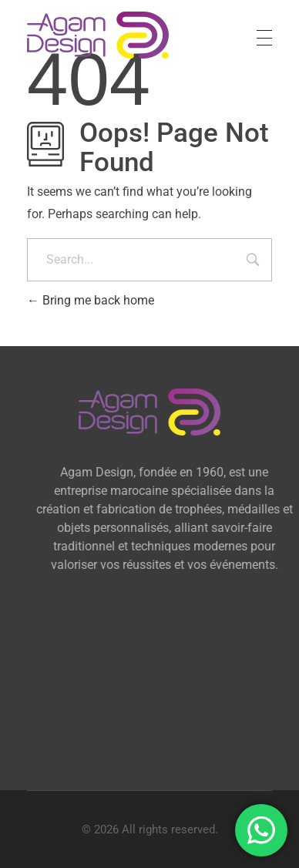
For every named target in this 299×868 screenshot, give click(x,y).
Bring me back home (91, 300)
